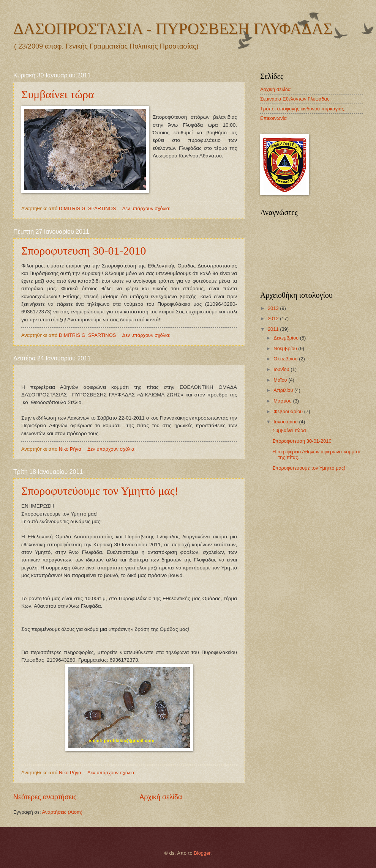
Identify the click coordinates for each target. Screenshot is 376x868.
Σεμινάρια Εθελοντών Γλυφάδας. (295, 99)
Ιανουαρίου (286, 422)
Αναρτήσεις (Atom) (62, 812)
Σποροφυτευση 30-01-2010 (84, 251)
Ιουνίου (282, 369)
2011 (274, 329)
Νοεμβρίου (286, 348)
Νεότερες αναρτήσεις (45, 797)
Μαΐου (281, 380)
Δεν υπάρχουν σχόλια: (147, 208)
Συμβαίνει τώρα (58, 94)
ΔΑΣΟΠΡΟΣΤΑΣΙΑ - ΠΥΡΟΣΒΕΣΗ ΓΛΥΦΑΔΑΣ (173, 29)
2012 (274, 318)
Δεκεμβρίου (287, 338)
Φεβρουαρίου (289, 411)
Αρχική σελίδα (161, 797)
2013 (274, 308)
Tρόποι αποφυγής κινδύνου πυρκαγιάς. (303, 109)
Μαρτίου (283, 401)
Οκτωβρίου (286, 359)
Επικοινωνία (273, 118)
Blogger (202, 853)
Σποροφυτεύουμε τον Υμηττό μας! (100, 491)
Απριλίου (284, 390)
